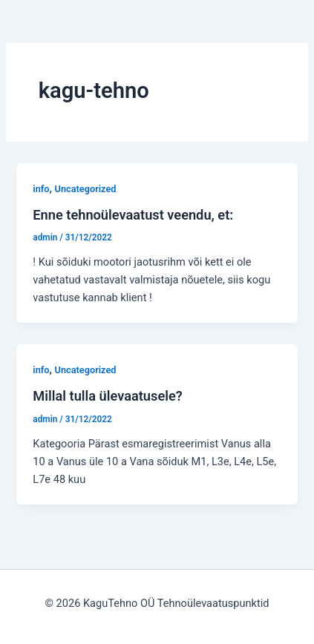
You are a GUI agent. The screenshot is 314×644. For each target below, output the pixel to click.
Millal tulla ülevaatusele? (107, 396)
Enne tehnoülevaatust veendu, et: (133, 215)
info (41, 189)
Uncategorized (86, 189)
